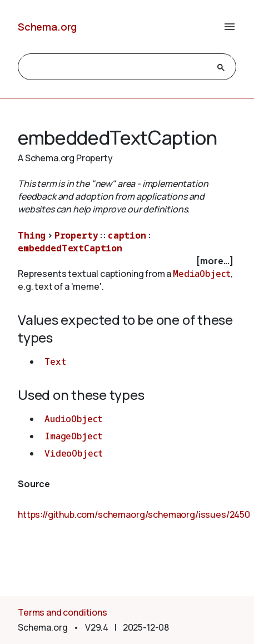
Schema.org (47, 27)
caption (127, 235)
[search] (117, 67)
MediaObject (202, 274)
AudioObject (73, 419)
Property (76, 235)
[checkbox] (127, 261)
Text (55, 361)
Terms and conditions (63, 612)
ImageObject (73, 436)
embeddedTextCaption (70, 248)
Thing (32, 235)
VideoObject (74, 453)
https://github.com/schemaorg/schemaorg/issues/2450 (134, 514)
